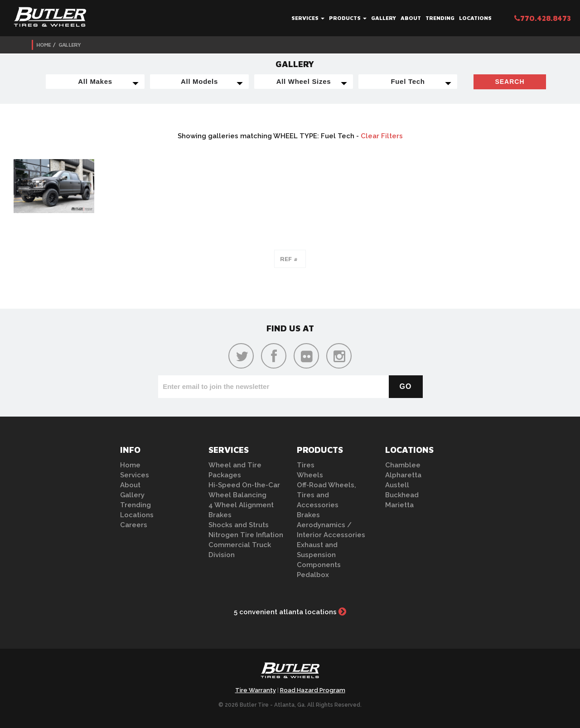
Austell (397, 485)
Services (308, 18)
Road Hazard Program (313, 690)
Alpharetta (403, 475)
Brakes (220, 515)
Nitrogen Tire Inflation (246, 535)
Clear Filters (382, 136)
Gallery (384, 18)
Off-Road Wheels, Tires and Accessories (326, 495)
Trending (440, 18)
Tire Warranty (256, 690)
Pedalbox (313, 575)
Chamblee (403, 465)
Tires (306, 465)
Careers (134, 525)
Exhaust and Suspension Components (319, 555)
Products (348, 18)
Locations (475, 18)
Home (43, 45)
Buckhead (402, 495)
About (411, 18)
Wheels (310, 475)
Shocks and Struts (239, 525)
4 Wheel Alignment (241, 505)
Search (510, 82)
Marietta (399, 505)
